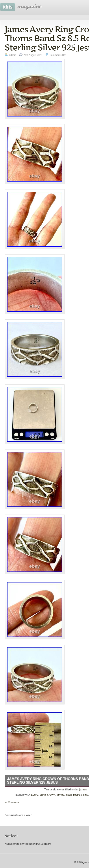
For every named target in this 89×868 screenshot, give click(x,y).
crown (51, 795)
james (83, 790)
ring (86, 795)
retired (78, 795)
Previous (12, 802)
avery (35, 795)
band (43, 795)
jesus (69, 795)
